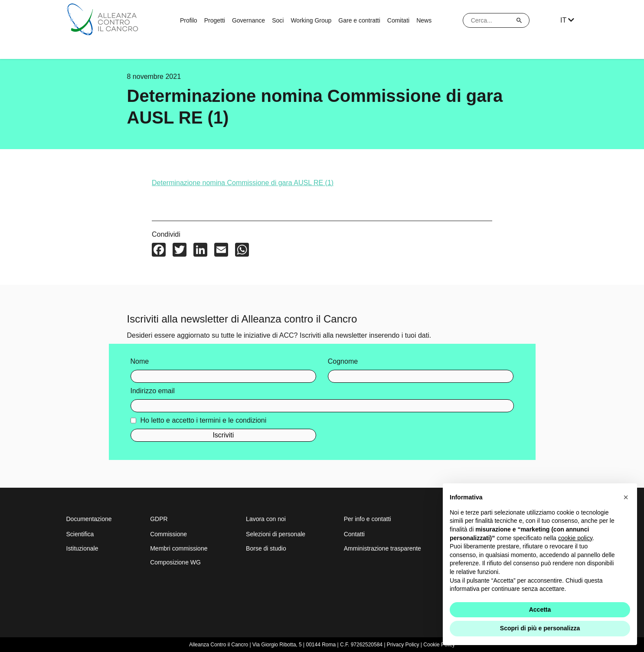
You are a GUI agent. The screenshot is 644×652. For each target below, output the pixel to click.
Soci (278, 20)
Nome (140, 363)
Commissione (168, 534)
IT (567, 20)
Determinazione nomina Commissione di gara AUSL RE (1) (243, 185)
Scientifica (80, 534)
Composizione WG (175, 562)
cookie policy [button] (575, 538)
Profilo (189, 20)
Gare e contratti (359, 20)
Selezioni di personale (276, 534)
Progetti (215, 20)
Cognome (343, 363)
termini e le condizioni (233, 422)
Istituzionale (82, 548)
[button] (626, 497)
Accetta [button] (540, 610)
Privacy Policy (403, 645)
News (424, 20)
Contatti (354, 534)
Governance (248, 20)
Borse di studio (266, 548)
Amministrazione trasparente (382, 548)
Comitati (398, 20)
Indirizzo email (153, 393)
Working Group (311, 20)
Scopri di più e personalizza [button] (540, 628)
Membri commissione (179, 548)
